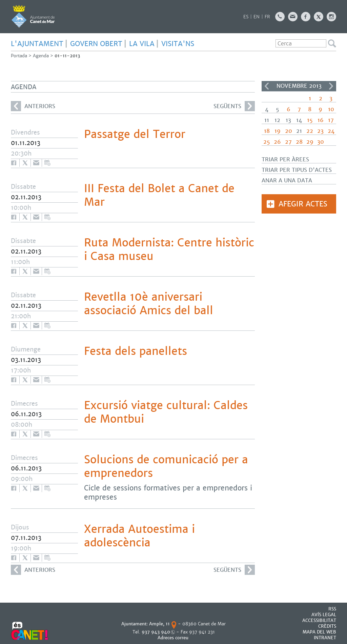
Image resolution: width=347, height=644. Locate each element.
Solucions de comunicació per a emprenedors (166, 466)
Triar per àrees (285, 159)
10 (331, 109)
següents (234, 106)
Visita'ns (178, 44)
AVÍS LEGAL (324, 615)
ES (246, 17)
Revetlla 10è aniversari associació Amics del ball (149, 304)
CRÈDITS (327, 626)
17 (331, 120)
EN (257, 17)
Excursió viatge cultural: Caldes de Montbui (166, 412)
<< (267, 86)
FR (267, 17)
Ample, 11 (159, 624)
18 (267, 131)
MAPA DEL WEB (319, 632)
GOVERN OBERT (96, 44)
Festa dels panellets (136, 351)
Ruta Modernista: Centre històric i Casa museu (169, 249)
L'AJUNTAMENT (37, 44)
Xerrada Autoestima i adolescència (139, 536)
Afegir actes (303, 204)
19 (278, 131)
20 (289, 131)
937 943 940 (156, 632)
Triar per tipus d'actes (297, 170)
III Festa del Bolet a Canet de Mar (159, 195)
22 (310, 131)
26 (277, 142)
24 (331, 131)
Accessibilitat (319, 620)
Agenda (41, 56)
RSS (332, 609)
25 (267, 142)
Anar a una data (287, 180)
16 (321, 120)
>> (331, 86)
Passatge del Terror (135, 134)
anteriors (33, 106)
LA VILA (142, 44)
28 (299, 142)
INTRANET (325, 638)
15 (310, 120)
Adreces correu (174, 638)
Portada (19, 56)
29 (310, 142)
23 (320, 131)
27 (288, 142)
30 (321, 142)
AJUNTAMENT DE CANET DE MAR (33, 16)
